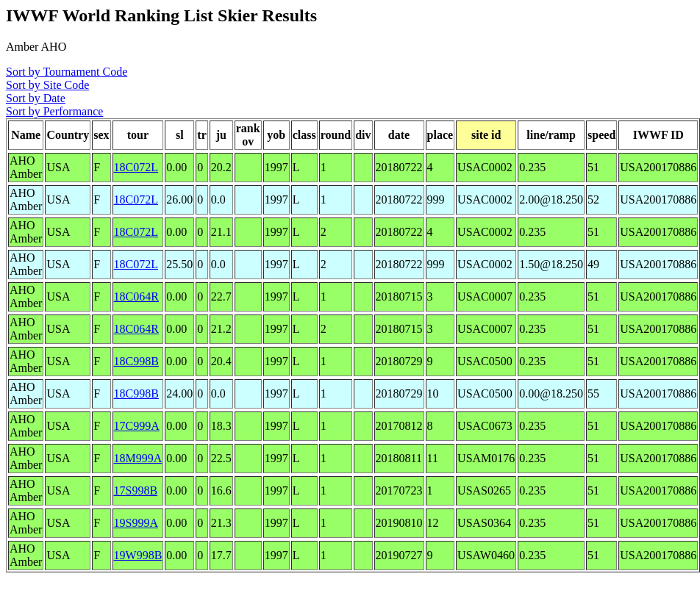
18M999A (138, 458)
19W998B (138, 555)
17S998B (136, 490)
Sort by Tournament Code (67, 72)
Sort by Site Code (47, 85)
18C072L (136, 167)
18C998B (136, 361)
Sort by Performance (54, 111)
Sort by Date (36, 98)
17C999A (137, 426)
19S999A (136, 523)
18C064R (136, 296)
